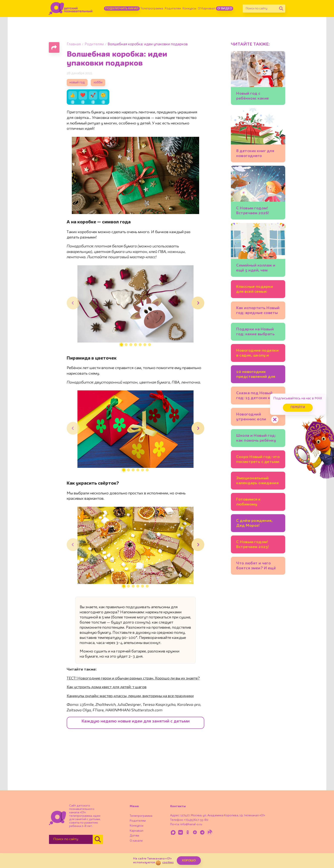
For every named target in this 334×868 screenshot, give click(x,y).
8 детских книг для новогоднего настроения (255, 154)
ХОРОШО (189, 861)
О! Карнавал (207, 9)
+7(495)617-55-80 (196, 820)
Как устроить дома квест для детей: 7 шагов (107, 687)
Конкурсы (189, 9)
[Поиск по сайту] (260, 9)
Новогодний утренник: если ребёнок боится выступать (252, 418)
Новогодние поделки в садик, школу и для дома (257, 354)
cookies (168, 862)
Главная (74, 44)
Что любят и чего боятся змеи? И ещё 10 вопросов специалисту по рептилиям (256, 566)
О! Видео (225, 9)
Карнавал (137, 831)
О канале (136, 841)
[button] (121, 345)
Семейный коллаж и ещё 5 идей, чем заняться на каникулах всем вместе (256, 269)
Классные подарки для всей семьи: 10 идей (255, 290)
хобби (98, 83)
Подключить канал (122, 9)
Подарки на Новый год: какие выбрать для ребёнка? (255, 332)
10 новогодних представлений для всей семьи (256, 375)
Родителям (173, 9)
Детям (134, 836)
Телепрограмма (152, 9)
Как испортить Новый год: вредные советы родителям (258, 311)
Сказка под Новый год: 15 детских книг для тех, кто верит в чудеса (257, 396)
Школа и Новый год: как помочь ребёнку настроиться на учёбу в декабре (258, 439)
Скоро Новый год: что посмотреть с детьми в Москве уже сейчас (258, 460)
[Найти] (281, 9)
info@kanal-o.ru (191, 824)
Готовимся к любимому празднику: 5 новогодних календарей (249, 503)
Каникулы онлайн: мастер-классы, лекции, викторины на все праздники (130, 696)
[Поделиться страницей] (54, 47)
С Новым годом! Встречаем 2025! (253, 545)
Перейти (298, 408)
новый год (77, 83)
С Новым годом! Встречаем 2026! (253, 211)
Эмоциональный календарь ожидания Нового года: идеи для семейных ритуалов (257, 481)
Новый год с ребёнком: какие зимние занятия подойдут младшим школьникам (256, 97)
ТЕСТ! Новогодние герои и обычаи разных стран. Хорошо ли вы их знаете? (133, 678)
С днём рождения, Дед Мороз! (254, 523)
